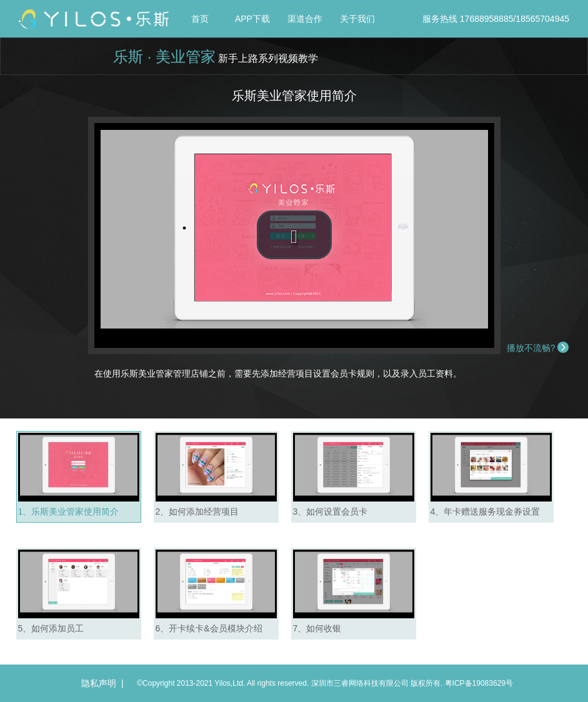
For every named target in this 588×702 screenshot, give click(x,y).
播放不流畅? (531, 348)
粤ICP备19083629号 (479, 683)
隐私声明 (99, 683)
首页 (200, 19)
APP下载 (252, 19)
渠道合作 (305, 19)
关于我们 (357, 19)
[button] (294, 235)
